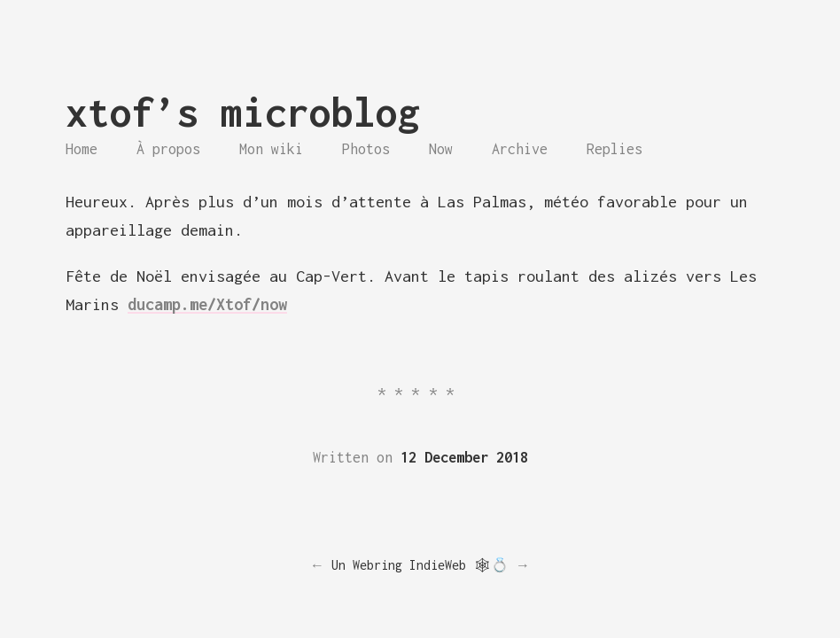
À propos (168, 149)
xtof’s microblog (243, 112)
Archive (520, 149)
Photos (366, 149)
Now (441, 149)
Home (82, 149)
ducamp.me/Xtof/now (207, 304)
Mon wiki (271, 149)
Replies (614, 149)
